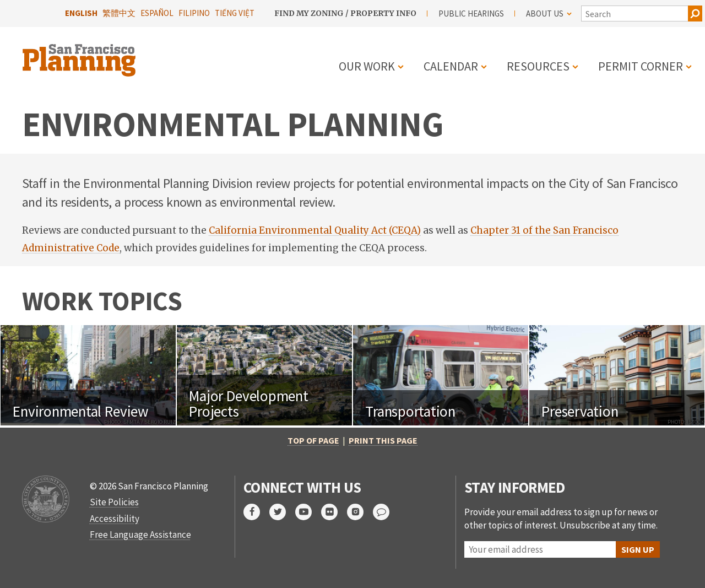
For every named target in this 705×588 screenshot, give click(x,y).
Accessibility (115, 519)
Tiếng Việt (235, 13)
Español (157, 13)
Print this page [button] (383, 440)
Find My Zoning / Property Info (345, 13)
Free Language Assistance (140, 535)
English (81, 13)
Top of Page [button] (313, 440)
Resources (538, 66)
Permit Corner (641, 66)
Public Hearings (471, 14)
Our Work (367, 66)
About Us (549, 14)
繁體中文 (119, 13)
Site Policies (114, 502)
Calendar (451, 66)
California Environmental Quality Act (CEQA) (315, 230)
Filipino (194, 13)
